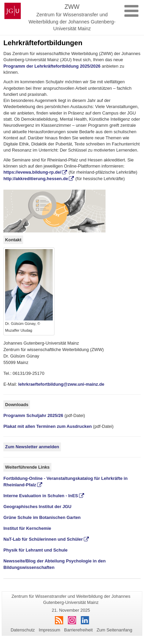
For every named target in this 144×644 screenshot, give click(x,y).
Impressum (50, 630)
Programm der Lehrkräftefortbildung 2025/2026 (52, 66)
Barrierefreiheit (78, 630)
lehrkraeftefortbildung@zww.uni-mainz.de (61, 384)
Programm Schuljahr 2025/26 (33, 415)
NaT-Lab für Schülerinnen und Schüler (43, 539)
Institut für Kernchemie (27, 528)
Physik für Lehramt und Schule (35, 550)
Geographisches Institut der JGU (37, 507)
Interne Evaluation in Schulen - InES (41, 496)
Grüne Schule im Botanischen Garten (42, 517)
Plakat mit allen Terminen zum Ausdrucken (48, 426)
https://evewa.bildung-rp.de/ (32, 172)
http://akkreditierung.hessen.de (36, 179)
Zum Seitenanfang (115, 630)
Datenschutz (23, 630)
